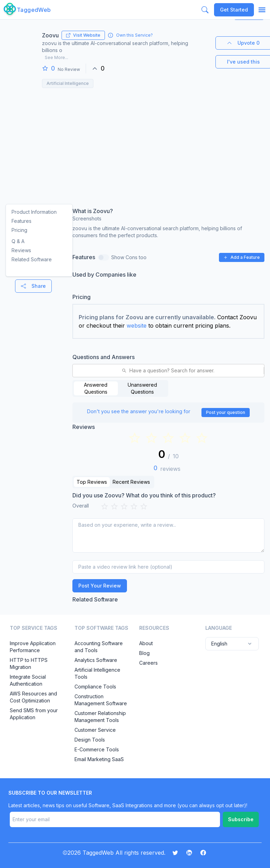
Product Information (34, 212)
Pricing (19, 230)
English (232, 644)
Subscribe (241, 819)
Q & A (18, 241)
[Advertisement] (134, 144)
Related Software (32, 259)
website (137, 326)
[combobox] (77, 371)
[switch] (104, 257)
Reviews (21, 250)
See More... (56, 57)
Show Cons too (129, 257)
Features (22, 221)
